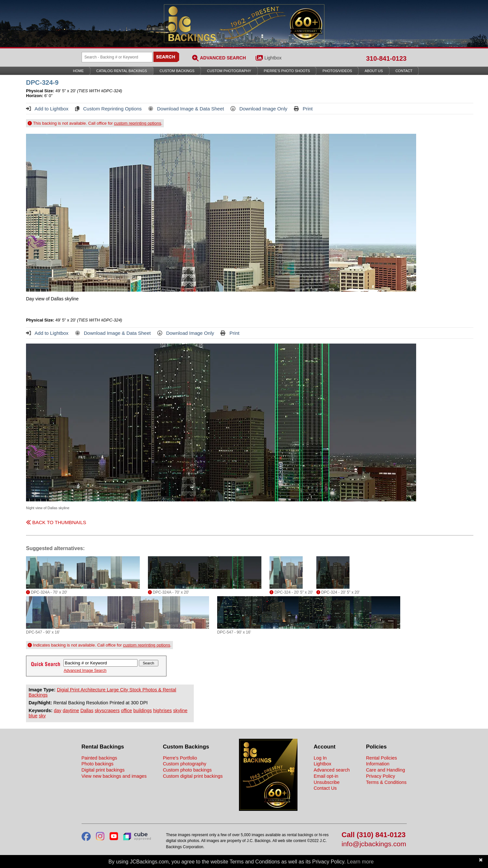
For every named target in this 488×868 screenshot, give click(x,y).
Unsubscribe (327, 782)
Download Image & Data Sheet (186, 109)
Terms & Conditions (386, 782)
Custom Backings (177, 71)
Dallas (87, 711)
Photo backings (98, 764)
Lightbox (273, 58)
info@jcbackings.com (374, 844)
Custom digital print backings (193, 776)
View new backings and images (114, 776)
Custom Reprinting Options (108, 109)
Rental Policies (382, 758)
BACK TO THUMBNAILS (56, 522)
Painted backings (99, 758)
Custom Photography (229, 71)
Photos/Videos (337, 71)
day (58, 711)
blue (33, 716)
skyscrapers (107, 711)
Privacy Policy (381, 776)
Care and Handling (386, 770)
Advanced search (332, 770)
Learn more (361, 862)
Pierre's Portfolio (180, 758)
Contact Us (325, 788)
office (126, 711)
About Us (374, 71)
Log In (320, 758)
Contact (404, 71)
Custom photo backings (187, 770)
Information (378, 764)
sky (42, 716)
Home (79, 71)
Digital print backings (103, 770)
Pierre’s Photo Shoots (287, 71)
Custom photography (185, 764)
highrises (163, 711)
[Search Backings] (117, 57)
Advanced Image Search (85, 671)
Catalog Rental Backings (122, 71)
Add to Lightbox (47, 109)
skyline (180, 711)
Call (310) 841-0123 (374, 835)
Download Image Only (259, 109)
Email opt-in (326, 776)
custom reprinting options (137, 123)
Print (303, 109)
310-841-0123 (386, 58)
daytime (71, 711)
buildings (143, 711)
